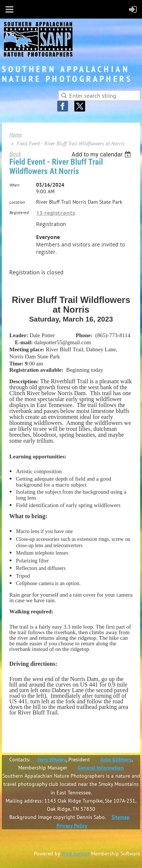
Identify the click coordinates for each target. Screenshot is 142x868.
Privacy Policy (72, 826)
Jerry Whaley (52, 759)
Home (15, 135)
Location (17, 202)
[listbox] (102, 154)
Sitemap (121, 817)
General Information (101, 768)
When (14, 185)
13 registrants (56, 213)
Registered (19, 212)
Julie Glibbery (116, 759)
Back (15, 154)
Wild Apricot (75, 854)
